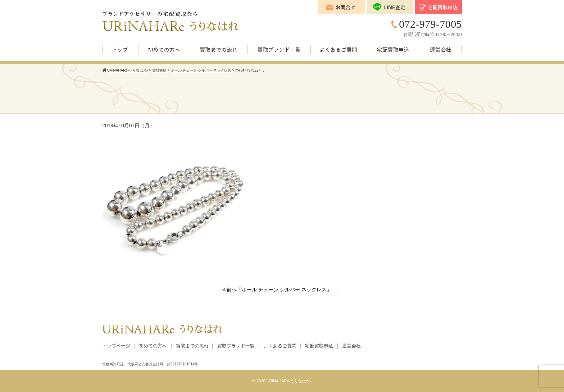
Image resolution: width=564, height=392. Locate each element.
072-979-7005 (430, 24)
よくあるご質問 (280, 346)
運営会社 (351, 346)
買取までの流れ (192, 346)
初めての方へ (153, 346)
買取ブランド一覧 (236, 346)
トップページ (116, 346)
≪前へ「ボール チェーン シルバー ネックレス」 (277, 290)
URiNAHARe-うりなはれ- (289, 381)
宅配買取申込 (319, 346)
